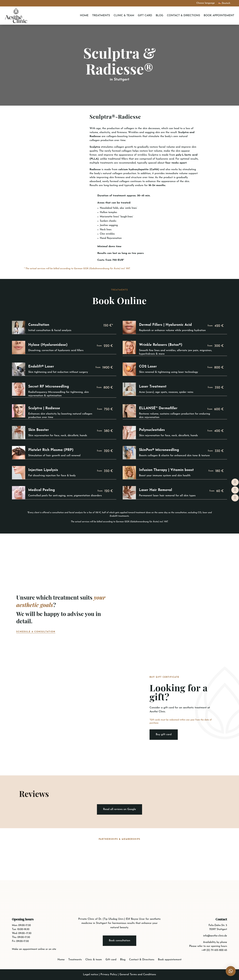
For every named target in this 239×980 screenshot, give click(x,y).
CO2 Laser (148, 367)
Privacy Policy (109, 975)
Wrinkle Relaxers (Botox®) (161, 345)
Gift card (145, 16)
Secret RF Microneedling (49, 387)
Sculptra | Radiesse (44, 408)
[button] (231, 971)
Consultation (39, 325)
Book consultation (120, 941)
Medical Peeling (42, 490)
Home (84, 16)
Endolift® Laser (41, 367)
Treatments (101, 16)
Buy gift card (164, 735)
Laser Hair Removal (155, 490)
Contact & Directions (184, 16)
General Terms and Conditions (138, 975)
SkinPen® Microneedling (159, 450)
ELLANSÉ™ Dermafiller (158, 408)
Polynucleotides (152, 430)
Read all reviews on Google (119, 809)
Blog (159, 16)
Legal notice (90, 975)
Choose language (206, 3)
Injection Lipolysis (43, 470)
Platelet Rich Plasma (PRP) (51, 450)
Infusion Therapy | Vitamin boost (166, 470)
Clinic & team (124, 16)
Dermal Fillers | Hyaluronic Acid (165, 325)
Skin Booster (39, 430)
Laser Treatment (153, 387)
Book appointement (219, 16)
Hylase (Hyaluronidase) (48, 345)
